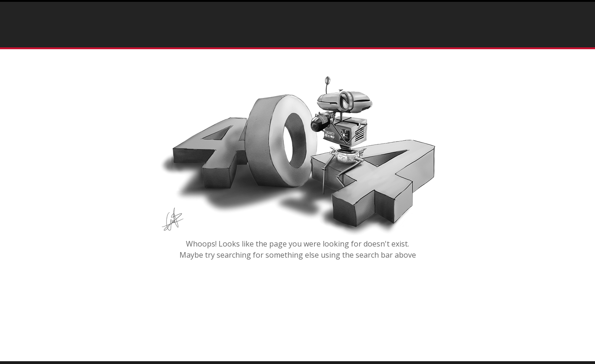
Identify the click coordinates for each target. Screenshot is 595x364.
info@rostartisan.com (516, 25)
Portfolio (231, 23)
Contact (267, 37)
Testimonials (330, 23)
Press (282, 23)
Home (189, 23)
